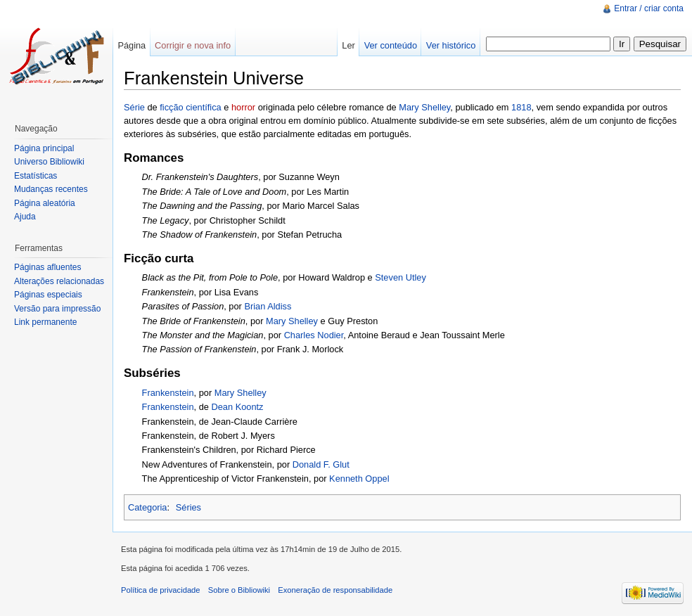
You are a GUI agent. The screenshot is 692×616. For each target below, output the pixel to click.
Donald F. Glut (321, 464)
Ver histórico (451, 45)
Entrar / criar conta (649, 8)
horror (243, 107)
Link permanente (45, 322)
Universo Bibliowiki (49, 162)
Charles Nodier (314, 335)
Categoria (148, 507)
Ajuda (25, 217)
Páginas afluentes (47, 267)
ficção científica (191, 107)
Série (134, 107)
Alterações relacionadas (59, 281)
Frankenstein (168, 393)
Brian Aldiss (268, 306)
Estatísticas (36, 176)
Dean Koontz (237, 407)
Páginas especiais (48, 295)
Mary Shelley (424, 107)
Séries (188, 507)
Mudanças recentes (51, 189)
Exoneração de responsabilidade (335, 590)
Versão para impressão (57, 309)
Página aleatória (45, 203)
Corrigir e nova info (193, 45)
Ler (348, 45)
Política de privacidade (161, 590)
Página (132, 45)
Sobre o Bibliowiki (239, 590)
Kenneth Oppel (359, 479)
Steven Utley (401, 277)
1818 (521, 107)
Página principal (44, 148)
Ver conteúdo (391, 45)
